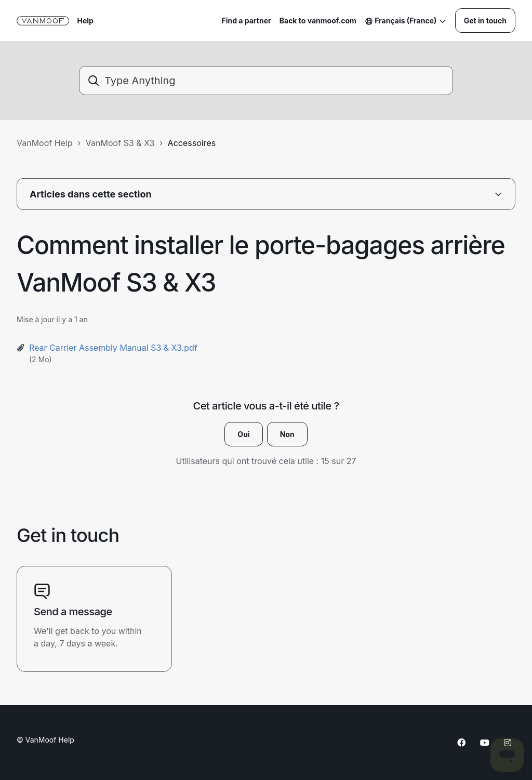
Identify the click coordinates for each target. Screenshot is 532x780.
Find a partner (246, 21)
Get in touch (485, 21)
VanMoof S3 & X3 (120, 143)
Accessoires (192, 143)
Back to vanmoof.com (318, 21)
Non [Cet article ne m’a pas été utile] (287, 434)
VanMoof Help (45, 143)
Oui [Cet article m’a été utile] (243, 434)
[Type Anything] (266, 81)
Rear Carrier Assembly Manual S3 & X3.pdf (113, 348)
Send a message (73, 612)
